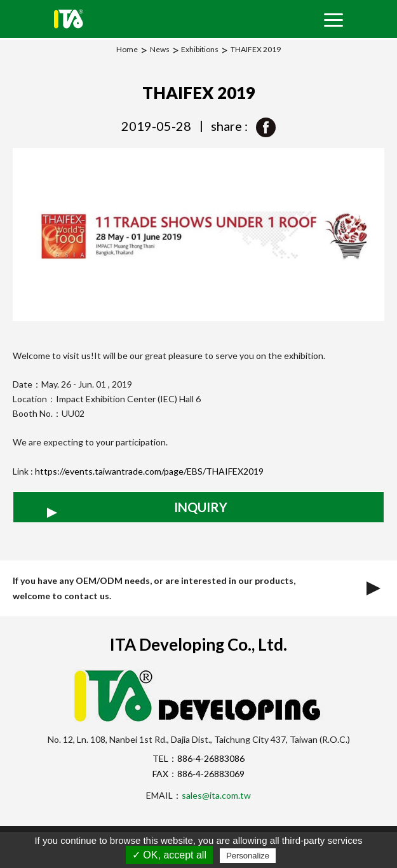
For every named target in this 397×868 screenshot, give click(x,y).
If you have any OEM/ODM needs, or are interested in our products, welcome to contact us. (198, 588)
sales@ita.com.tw (216, 795)
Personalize (248, 856)
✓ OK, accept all (169, 855)
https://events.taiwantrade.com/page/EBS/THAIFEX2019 (149, 471)
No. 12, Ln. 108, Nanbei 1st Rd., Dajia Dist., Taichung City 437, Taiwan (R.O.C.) (199, 739)
